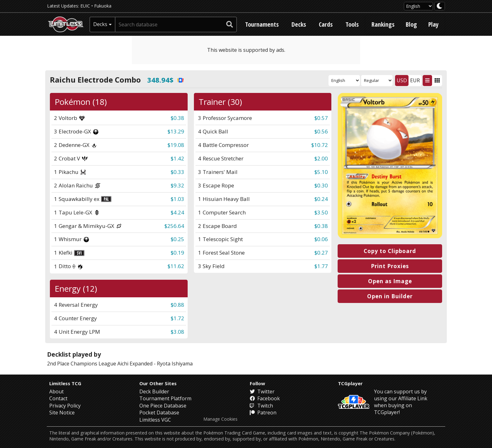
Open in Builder (390, 296)
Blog (411, 24)
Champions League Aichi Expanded (112, 364)
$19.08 (176, 145)
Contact (58, 398)
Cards (326, 24)
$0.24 (321, 199)
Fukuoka (103, 6)
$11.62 (176, 266)
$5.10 (321, 172)
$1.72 (177, 318)
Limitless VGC (155, 420)
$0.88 (177, 305)
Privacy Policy (65, 406)
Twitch (261, 406)
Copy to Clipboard (390, 251)
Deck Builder (154, 391)
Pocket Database (159, 413)
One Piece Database (163, 406)
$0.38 (177, 118)
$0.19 (177, 253)
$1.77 (321, 266)
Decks (299, 24)
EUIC (85, 6)
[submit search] (230, 24)
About (56, 391)
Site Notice (62, 413)
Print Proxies (390, 266)
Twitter (262, 391)
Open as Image (390, 281)
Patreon (263, 413)
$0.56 (321, 131)
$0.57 (321, 118)
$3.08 (177, 332)
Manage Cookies (220, 419)
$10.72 (320, 145)
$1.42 (177, 158)
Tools (352, 24)
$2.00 (321, 158)
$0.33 (177, 172)
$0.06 (321, 239)
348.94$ (165, 80)
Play (433, 24)
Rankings (383, 24)
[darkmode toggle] (440, 6)
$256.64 (174, 226)
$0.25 (177, 239)
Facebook (265, 398)
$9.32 (177, 185)
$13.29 (176, 131)
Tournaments (262, 24)
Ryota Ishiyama (175, 364)
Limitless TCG (65, 383)
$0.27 (321, 253)
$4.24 (177, 212)
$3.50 (321, 212)
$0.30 (321, 185)
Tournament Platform (165, 398)
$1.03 (177, 199)
